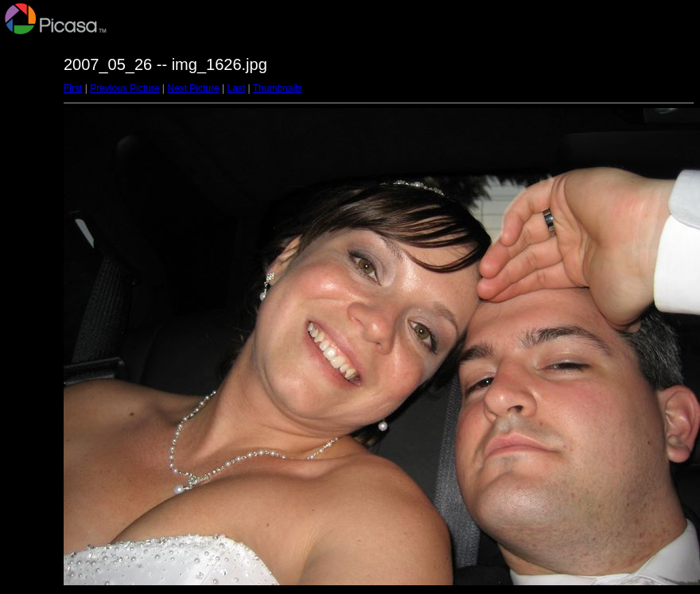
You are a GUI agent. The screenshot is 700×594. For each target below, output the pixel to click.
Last (236, 88)
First (73, 88)
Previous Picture (124, 88)
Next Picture (193, 88)
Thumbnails (278, 88)
